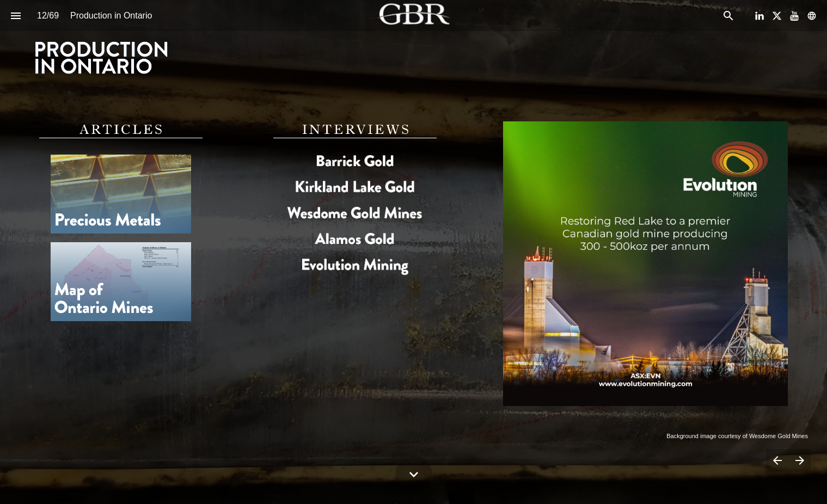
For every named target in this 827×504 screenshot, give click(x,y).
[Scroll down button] (414, 475)
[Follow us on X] (777, 16)
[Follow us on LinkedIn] (759, 16)
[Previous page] (777, 460)
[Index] (16, 16)
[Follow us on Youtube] (794, 16)
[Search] (728, 16)
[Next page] (800, 460)
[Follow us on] (812, 16)
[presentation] (413, 47)
